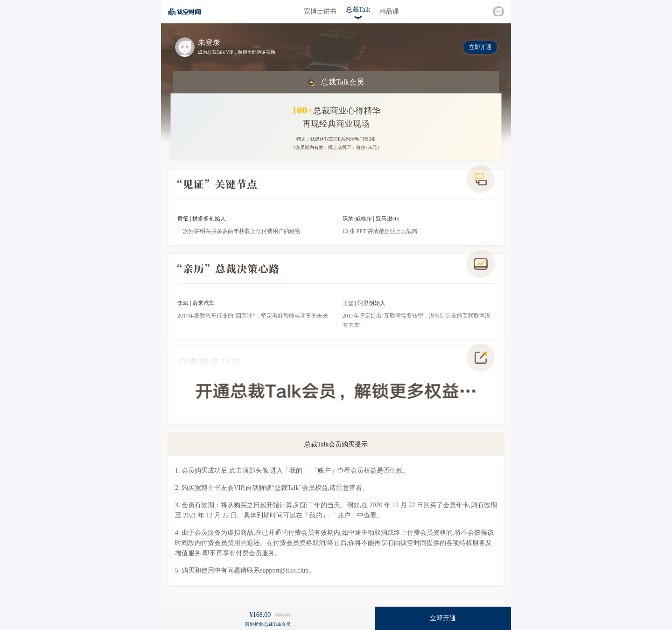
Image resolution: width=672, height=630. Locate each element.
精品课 (389, 11)
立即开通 (480, 47)
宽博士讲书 (320, 11)
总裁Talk (358, 10)
